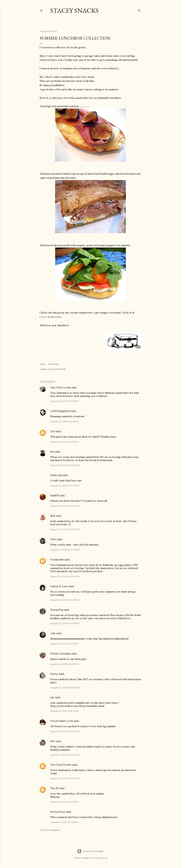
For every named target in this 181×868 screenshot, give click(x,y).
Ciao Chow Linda (60, 388)
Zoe (53, 431)
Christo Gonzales (61, 654)
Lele (53, 633)
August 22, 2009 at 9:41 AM (64, 421)
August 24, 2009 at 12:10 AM (65, 731)
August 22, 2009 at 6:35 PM (64, 664)
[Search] (139, 10)
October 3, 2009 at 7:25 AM (64, 822)
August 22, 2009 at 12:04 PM (65, 576)
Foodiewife (57, 560)
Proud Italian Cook (62, 721)
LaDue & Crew (59, 586)
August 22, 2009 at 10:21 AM (65, 506)
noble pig (56, 475)
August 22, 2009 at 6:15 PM (64, 644)
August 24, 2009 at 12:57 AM (65, 755)
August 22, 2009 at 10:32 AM (65, 529)
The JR (54, 788)
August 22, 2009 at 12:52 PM (65, 623)
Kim (53, 741)
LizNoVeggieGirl (60, 411)
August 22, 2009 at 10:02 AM (65, 465)
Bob (53, 516)
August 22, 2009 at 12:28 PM (65, 600)
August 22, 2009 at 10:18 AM (65, 486)
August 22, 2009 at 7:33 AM (65, 401)
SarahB (55, 495)
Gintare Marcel (100, 858)
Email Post (54, 364)
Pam (53, 539)
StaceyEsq (57, 610)
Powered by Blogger (90, 851)
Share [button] (43, 364)
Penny (54, 674)
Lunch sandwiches (56, 369)
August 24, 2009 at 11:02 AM (65, 778)
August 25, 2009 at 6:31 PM (64, 802)
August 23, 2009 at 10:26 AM (65, 687)
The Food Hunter (61, 765)
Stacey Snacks (74, 11)
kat (52, 452)
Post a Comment (50, 830)
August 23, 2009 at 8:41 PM (64, 711)
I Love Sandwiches (50, 317)
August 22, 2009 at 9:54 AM (65, 442)
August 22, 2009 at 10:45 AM (65, 550)
